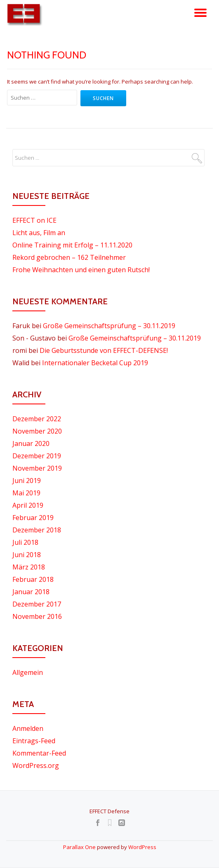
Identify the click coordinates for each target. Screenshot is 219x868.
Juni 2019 (27, 481)
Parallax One (80, 847)
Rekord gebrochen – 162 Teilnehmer (69, 257)
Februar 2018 (33, 579)
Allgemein (28, 672)
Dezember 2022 (37, 419)
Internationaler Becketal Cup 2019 (95, 363)
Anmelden (28, 728)
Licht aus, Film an (39, 233)
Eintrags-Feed (34, 741)
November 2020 (37, 431)
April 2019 (28, 505)
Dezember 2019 (37, 456)
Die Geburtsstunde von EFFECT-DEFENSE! (104, 350)
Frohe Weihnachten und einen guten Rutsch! (81, 270)
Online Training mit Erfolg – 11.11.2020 (72, 245)
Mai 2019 (26, 493)
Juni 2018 (27, 555)
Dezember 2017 (37, 604)
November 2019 (37, 468)
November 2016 (37, 616)
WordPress (142, 847)
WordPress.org (36, 765)
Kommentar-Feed (39, 753)
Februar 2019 (33, 518)
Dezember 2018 (37, 530)
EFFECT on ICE (34, 220)
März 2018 (29, 567)
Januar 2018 (31, 592)
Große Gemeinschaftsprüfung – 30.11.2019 (109, 326)
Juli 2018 (25, 542)
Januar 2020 (31, 443)
